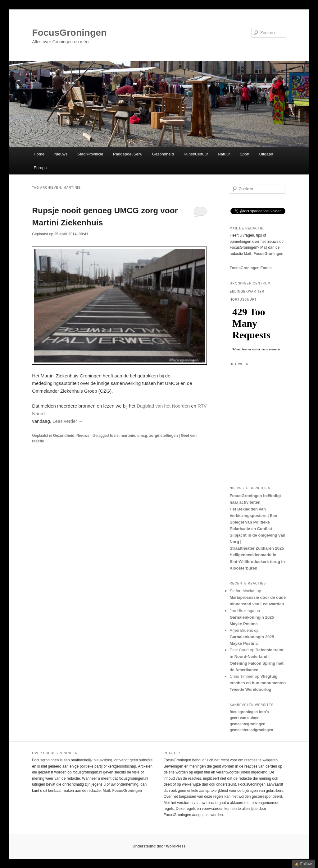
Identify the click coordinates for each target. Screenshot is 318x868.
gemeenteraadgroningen (252, 730)
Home (39, 154)
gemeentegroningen (248, 724)
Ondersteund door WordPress (159, 846)
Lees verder (68, 421)
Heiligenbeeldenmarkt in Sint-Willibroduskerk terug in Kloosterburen (257, 561)
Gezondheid (163, 154)
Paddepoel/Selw (128, 154)
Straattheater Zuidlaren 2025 (257, 548)
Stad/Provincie (90, 154)
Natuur (224, 154)
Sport (245, 154)
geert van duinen (245, 718)
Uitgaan (266, 154)
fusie (114, 436)
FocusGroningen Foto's (251, 268)
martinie (128, 436)
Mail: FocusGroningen (264, 254)
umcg (142, 436)
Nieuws (61, 154)
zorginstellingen (164, 436)
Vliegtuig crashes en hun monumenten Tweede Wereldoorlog (258, 683)
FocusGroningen (69, 32)
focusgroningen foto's (249, 712)
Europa (40, 168)
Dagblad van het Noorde (162, 406)
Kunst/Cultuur (196, 154)
